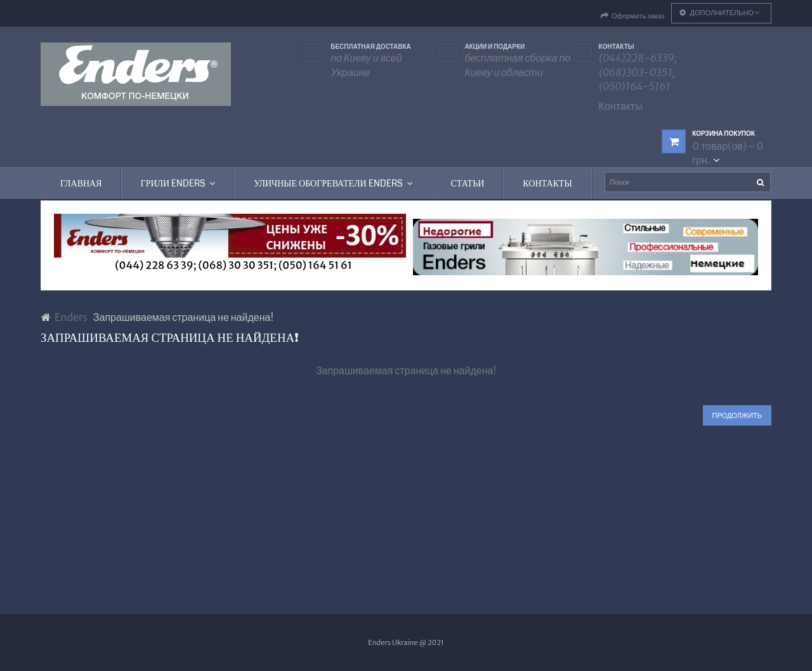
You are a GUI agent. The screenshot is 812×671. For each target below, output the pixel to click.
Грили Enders (178, 183)
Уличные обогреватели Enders (333, 183)
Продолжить (737, 415)
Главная (81, 183)
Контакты (621, 106)
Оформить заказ (633, 16)
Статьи (468, 183)
